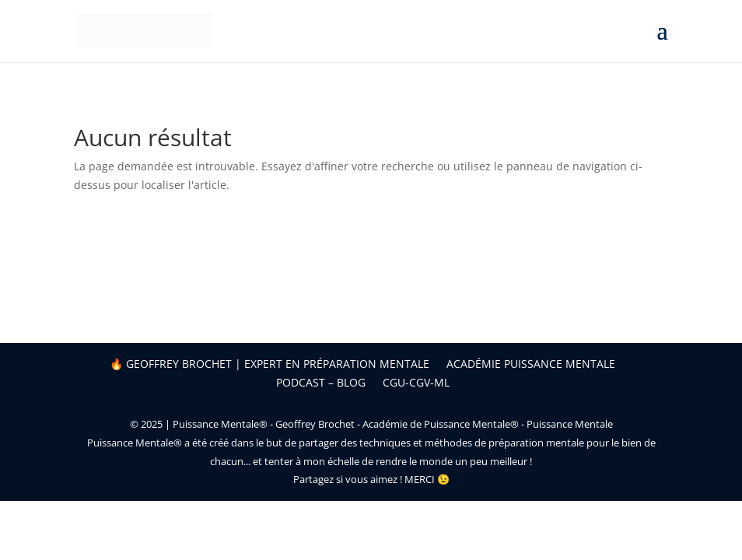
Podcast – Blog (321, 382)
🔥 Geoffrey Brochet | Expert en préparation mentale (269, 364)
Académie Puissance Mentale (531, 364)
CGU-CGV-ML (416, 382)
